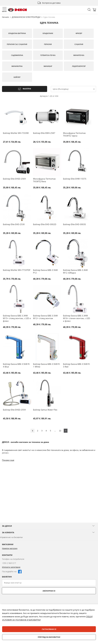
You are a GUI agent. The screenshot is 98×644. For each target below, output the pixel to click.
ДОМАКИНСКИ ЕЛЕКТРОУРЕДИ (26, 17)
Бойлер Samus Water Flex (45, 410)
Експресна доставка (51, 3)
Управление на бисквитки (11, 537)
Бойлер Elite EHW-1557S (75, 179)
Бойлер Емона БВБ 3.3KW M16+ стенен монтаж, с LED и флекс (77, 318)
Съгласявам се (49, 629)
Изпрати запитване (11, 567)
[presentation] (22, 601)
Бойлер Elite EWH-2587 (44, 133)
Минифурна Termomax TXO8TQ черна (74, 134)
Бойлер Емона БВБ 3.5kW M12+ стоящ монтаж (45, 317)
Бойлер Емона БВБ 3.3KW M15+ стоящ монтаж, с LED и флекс (17, 318)
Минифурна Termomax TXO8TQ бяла (44, 180)
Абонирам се (49, 591)
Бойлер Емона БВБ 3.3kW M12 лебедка (75, 271)
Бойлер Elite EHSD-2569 (14, 179)
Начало (6, 17)
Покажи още (8, 460)
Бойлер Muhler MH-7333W (16, 133)
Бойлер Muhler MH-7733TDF (17, 270)
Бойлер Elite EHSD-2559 (14, 410)
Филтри (27, 89)
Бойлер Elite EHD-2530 (14, 224)
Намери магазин (10, 548)
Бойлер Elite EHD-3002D (45, 224)
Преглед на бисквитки (49, 637)
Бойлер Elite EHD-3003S (74, 224)
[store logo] (17, 10)
